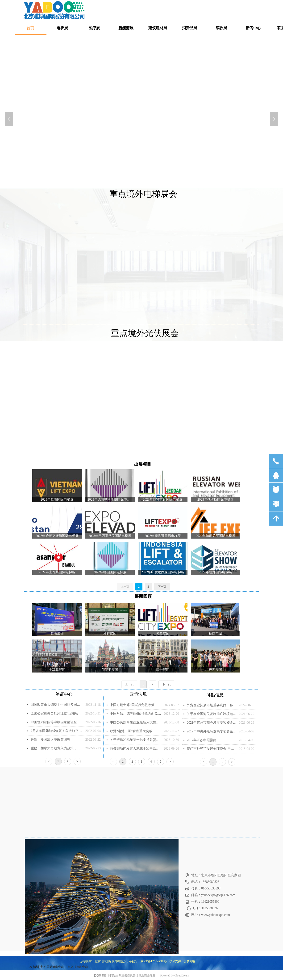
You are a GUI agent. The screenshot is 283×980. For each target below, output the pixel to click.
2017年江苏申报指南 (202, 740)
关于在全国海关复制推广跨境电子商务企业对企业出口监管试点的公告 (212, 714)
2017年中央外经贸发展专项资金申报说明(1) (212, 731)
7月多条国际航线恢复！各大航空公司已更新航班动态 (57, 731)
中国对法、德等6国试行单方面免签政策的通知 (136, 714)
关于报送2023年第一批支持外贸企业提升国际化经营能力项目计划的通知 (136, 740)
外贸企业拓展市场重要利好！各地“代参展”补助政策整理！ (212, 705)
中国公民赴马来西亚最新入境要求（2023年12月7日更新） (136, 722)
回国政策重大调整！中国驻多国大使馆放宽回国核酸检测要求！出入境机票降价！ (57, 705)
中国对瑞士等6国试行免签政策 (132, 705)
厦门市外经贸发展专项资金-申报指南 (212, 749)
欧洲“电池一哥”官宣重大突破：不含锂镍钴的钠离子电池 (136, 731)
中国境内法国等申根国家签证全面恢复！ (57, 722)
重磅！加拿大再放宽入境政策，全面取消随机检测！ (57, 748)
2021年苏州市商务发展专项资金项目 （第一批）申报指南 (212, 723)
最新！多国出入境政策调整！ (52, 740)
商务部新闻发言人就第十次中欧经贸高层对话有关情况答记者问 (136, 749)
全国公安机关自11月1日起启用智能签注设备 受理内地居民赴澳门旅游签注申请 (57, 713)
